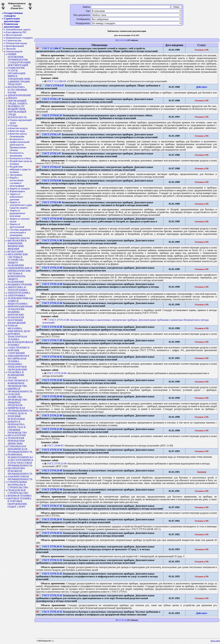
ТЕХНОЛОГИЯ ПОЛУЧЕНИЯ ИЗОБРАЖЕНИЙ (17, 320)
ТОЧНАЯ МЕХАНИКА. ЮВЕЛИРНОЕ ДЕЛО (19, 328)
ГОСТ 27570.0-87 (53, 86)
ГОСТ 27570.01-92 (51, 115)
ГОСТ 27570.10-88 (51, 219)
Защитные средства (20, 238)
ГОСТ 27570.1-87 (50, 99)
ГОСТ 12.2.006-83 (55, 81)
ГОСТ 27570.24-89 (51, 471)
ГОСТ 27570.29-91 (51, 533)
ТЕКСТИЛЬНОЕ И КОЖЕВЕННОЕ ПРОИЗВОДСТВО (18, 383)
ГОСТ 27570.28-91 (51, 519)
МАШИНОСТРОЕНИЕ (20, 285)
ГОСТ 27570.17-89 (51, 340)
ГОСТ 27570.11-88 (51, 240)
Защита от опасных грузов (20, 220)
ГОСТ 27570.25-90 (51, 490)
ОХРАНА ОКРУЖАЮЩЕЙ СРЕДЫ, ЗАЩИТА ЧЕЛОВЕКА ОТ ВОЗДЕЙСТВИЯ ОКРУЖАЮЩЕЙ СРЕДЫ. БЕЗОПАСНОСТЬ (18, 108)
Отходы (14, 125)
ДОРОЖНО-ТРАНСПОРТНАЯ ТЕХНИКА (17, 337)
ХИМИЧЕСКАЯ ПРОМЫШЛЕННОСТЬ (20, 409)
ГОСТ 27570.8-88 (50, 181)
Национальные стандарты (19, 38)
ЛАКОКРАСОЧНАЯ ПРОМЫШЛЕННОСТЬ (20, 478)
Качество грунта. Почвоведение (18, 135)
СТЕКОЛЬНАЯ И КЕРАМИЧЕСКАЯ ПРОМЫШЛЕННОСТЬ (20, 449)
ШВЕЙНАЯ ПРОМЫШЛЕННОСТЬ (20, 390)
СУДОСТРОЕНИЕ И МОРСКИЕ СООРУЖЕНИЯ (18, 350)
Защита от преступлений (17, 226)
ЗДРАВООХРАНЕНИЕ (19, 95)
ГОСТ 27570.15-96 (51, 303)
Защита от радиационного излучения (17, 213)
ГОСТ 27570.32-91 (51, 574)
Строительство (14, 40)
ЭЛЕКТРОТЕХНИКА (19, 293)
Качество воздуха (19, 128)
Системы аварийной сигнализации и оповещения (20, 232)
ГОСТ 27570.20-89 (51, 397)
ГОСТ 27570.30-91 (51, 547)
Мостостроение (14, 35)
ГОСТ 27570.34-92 (51, 612)
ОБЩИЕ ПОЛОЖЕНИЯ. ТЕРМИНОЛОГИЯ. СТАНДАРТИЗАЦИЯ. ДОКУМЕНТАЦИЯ (19, 60)
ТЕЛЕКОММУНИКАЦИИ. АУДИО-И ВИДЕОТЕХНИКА (20, 301)
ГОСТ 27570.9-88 (50, 202)
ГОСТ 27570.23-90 (55, 464)
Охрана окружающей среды (21, 121)
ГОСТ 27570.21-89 (51, 416)
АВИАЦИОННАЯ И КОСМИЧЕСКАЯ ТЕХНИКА (18, 359)
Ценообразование (15, 46)
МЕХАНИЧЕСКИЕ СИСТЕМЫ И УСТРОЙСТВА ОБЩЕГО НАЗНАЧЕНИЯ (18, 260)
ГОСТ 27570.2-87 (50, 134)
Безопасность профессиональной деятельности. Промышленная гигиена (19, 145)
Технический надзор (16, 43)
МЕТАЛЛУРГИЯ (17, 435)
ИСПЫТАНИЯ (15, 252)
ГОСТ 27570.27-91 (51, 506)
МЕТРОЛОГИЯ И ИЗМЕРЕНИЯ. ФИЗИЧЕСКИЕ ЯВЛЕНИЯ (17, 245)
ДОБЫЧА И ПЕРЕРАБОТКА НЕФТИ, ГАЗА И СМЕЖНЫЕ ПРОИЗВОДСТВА (17, 427)
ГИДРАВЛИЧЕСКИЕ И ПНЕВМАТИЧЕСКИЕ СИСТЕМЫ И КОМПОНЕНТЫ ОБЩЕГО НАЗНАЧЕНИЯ (20, 275)
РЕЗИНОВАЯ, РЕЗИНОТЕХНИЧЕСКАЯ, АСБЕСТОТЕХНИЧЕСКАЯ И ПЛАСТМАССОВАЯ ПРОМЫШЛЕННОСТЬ (20, 460)
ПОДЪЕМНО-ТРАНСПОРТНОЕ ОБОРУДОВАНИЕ (17, 367)
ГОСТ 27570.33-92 (51, 595)
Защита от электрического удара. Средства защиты (21, 205)
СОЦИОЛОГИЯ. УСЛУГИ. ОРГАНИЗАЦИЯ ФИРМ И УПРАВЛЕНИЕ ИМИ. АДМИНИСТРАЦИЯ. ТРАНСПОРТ (19, 76)
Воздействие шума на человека (21, 162)
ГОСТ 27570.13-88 (51, 268)
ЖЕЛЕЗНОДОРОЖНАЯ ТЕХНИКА (20, 343)
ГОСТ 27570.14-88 (51, 284)
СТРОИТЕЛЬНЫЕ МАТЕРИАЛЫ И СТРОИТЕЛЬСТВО (18, 485)
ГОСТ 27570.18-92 (51, 357)
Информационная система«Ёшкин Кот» (17, 6)
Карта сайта (215, 641)
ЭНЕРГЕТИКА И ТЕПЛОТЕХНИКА (18, 289)
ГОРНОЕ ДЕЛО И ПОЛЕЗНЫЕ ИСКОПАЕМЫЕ (17, 416)
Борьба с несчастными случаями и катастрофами (17, 182)
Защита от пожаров (20, 189)
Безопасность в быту (20, 158)
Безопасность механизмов (17, 154)
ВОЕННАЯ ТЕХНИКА (20, 496)
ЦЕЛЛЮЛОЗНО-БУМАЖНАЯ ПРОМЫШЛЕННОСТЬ (20, 471)
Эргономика (16, 175)
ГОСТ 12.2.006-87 (50, 48)
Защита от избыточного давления (16, 197)
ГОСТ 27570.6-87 (50, 167)
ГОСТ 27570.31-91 (51, 560)
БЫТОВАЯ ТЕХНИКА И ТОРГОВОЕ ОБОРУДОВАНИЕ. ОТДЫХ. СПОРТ (19, 503)
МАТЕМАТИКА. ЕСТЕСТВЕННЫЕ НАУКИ (17, 90)
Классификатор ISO (16, 32)
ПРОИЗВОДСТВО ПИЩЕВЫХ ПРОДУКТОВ (17, 402)
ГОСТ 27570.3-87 (50, 153)
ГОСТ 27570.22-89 (51, 429)
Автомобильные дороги (18, 29)
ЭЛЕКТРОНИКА (17, 295)
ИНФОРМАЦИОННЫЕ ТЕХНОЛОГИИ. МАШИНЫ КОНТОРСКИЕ (20, 311)
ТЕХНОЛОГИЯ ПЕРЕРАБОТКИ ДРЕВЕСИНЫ (16, 441)
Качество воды (17, 131)
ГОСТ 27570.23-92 (51, 450)
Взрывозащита (17, 191)
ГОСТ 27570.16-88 (51, 327)
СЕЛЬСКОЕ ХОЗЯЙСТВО (15, 396)
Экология (11, 49)
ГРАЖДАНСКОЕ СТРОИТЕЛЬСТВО (18, 492)
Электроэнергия (14, 51)
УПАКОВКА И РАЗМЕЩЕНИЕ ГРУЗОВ (16, 375)
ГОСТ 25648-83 (54, 446)
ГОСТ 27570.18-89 (55, 373)
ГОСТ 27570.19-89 (51, 380)
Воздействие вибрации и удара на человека (20, 169)
